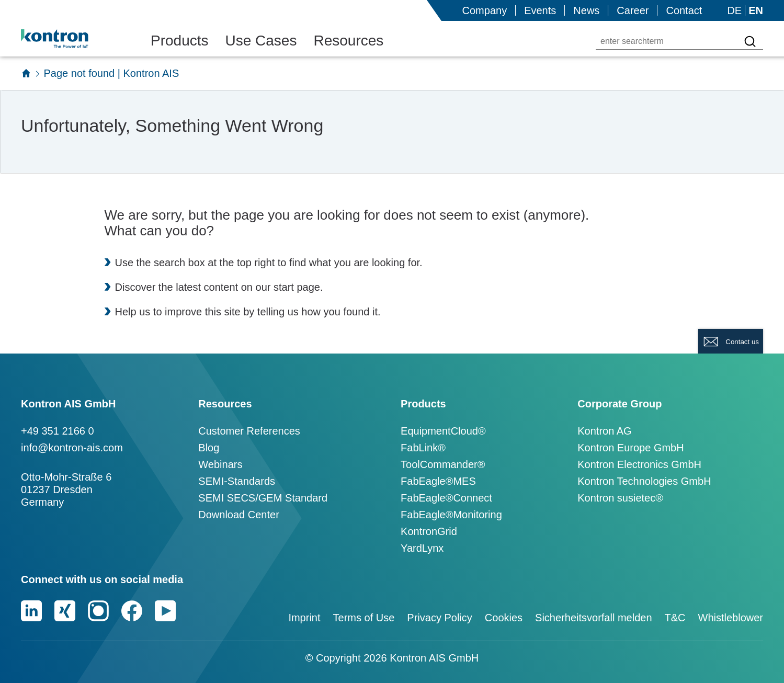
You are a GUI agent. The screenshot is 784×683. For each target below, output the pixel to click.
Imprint (304, 618)
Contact (684, 10)
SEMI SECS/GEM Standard (263, 498)
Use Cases (261, 41)
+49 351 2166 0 (58, 431)
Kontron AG (604, 431)
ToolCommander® (443, 464)
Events (540, 10)
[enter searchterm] (667, 41)
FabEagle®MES (438, 481)
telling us (278, 312)
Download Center (239, 515)
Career (633, 10)
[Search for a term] (750, 41)
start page (297, 287)
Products (180, 41)
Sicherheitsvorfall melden (593, 618)
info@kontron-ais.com (72, 448)
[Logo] (71, 39)
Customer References (249, 431)
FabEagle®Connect (446, 498)
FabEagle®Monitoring (451, 515)
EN (756, 10)
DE (734, 10)
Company (485, 10)
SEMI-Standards (237, 481)
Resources (348, 41)
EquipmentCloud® (443, 431)
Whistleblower (731, 618)
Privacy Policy (439, 618)
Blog (209, 448)
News (586, 10)
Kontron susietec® (620, 498)
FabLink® (423, 448)
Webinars (220, 464)
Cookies (504, 618)
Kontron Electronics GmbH (639, 464)
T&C (675, 618)
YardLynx (422, 548)
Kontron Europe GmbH (630, 448)
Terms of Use (364, 618)
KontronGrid (429, 531)
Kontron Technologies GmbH (644, 481)
